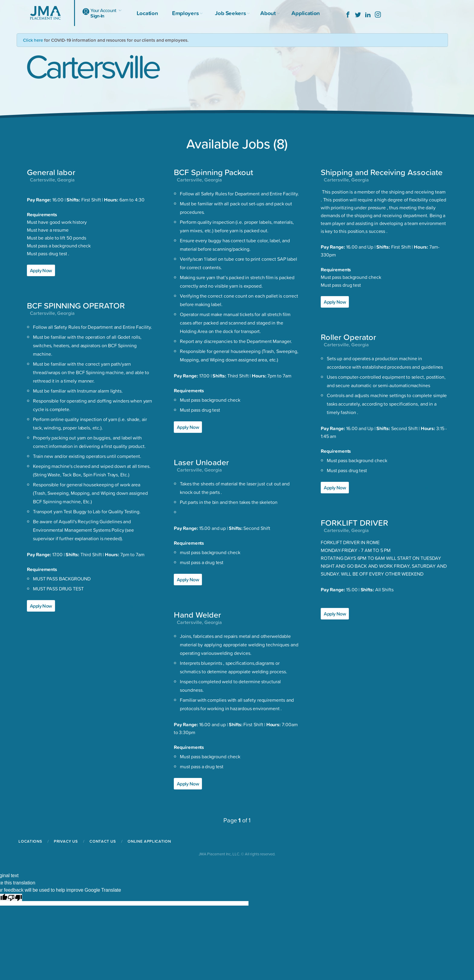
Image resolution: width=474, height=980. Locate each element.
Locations (30, 841)
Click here (33, 40)
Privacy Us (66, 841)
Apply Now (41, 270)
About (269, 13)
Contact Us (103, 841)
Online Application (149, 841)
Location (147, 13)
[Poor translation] (15, 897)
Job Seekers (231, 13)
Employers (186, 13)
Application (306, 13)
